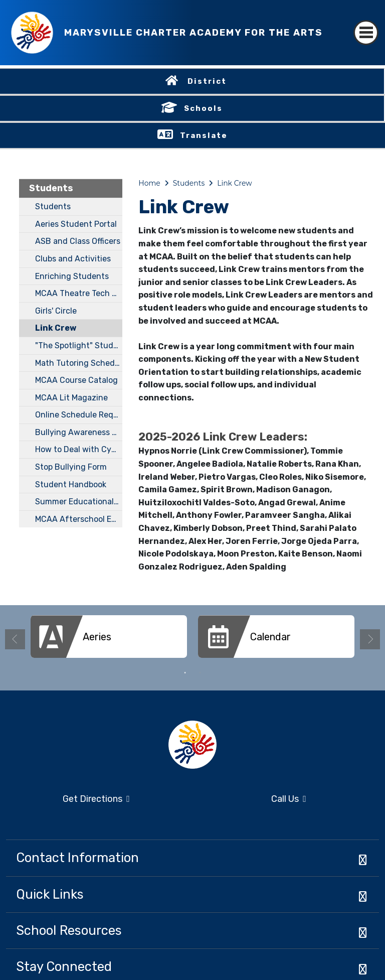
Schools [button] (203, 108)
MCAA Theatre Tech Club (79, 293)
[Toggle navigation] (366, 24)
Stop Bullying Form (71, 467)
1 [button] (185, 673)
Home (149, 183)
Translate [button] (204, 135)
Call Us (252, 799)
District (207, 81)
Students (51, 188)
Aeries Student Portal (76, 224)
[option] (109, 640)
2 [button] (200, 673)
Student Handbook (71, 484)
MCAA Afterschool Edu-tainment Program (79, 519)
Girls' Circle (56, 311)
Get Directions (68, 802)
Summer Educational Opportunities (79, 502)
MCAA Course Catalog (76, 380)
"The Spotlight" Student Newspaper (79, 345)
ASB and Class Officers (78, 241)
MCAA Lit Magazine (71, 398)
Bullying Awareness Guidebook (79, 432)
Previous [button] (15, 639)
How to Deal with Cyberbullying (79, 449)
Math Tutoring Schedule (79, 363)
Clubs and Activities (73, 259)
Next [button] (370, 639)
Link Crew (56, 328)
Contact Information (77, 858)
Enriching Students (72, 276)
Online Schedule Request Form (79, 415)
